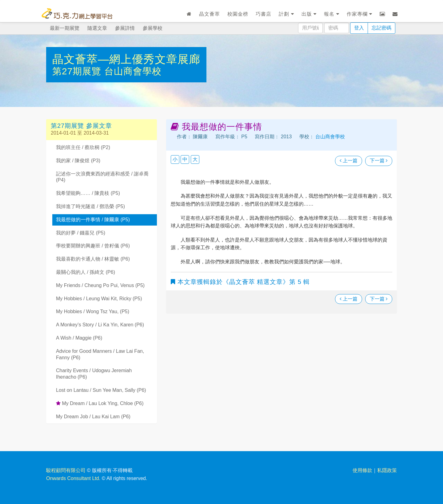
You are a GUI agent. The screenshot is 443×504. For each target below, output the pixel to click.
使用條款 (362, 470)
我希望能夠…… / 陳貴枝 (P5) (88, 193)
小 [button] (175, 159)
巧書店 (263, 14)
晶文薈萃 (210, 14)
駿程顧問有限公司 (66, 470)
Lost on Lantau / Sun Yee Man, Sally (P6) (101, 390)
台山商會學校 (133, 71)
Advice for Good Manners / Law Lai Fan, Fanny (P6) (100, 354)
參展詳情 (125, 28)
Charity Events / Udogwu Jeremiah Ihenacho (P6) (94, 374)
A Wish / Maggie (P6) (79, 338)
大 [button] (195, 159)
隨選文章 (97, 28)
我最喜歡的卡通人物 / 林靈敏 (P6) (93, 259)
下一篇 (379, 161)
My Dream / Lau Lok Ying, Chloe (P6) (100, 403)
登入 (359, 28)
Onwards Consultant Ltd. (73, 478)
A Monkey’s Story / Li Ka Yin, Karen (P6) (100, 325)
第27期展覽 (78, 71)
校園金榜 (238, 14)
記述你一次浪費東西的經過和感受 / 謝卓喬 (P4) (102, 177)
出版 (309, 14)
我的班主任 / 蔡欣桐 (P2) (83, 147)
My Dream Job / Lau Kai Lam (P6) (93, 417)
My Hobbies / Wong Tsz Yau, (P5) (93, 311)
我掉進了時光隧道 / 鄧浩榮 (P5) (90, 206)
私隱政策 (387, 470)
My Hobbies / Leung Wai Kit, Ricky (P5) (99, 299)
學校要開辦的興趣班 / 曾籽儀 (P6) (93, 246)
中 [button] (185, 159)
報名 (331, 14)
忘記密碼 (381, 28)
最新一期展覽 (65, 28)
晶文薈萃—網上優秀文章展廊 (126, 59)
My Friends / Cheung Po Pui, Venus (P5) (100, 285)
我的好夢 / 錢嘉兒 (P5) (81, 233)
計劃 (286, 14)
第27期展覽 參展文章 (81, 126)
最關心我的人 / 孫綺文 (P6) (86, 272)
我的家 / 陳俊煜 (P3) (78, 161)
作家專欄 (359, 14)
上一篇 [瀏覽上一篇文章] (349, 161)
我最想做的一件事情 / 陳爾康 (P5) (93, 220)
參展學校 (153, 28)
